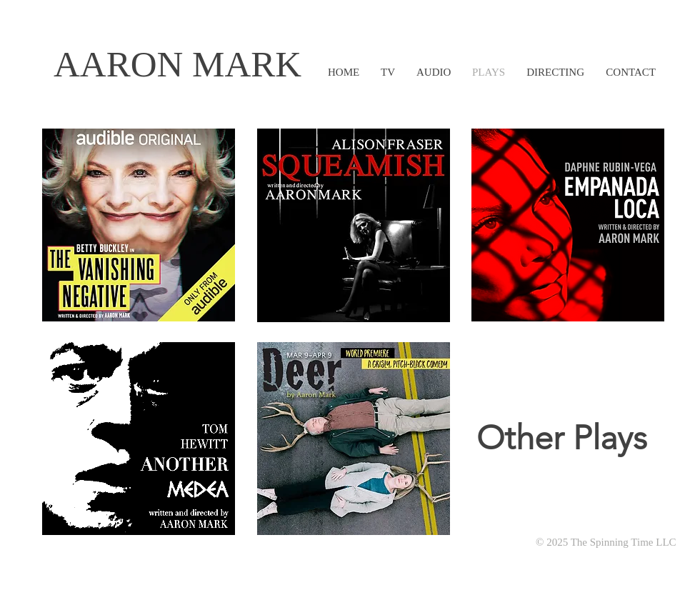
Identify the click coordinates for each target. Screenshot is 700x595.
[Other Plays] (561, 439)
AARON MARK (177, 64)
